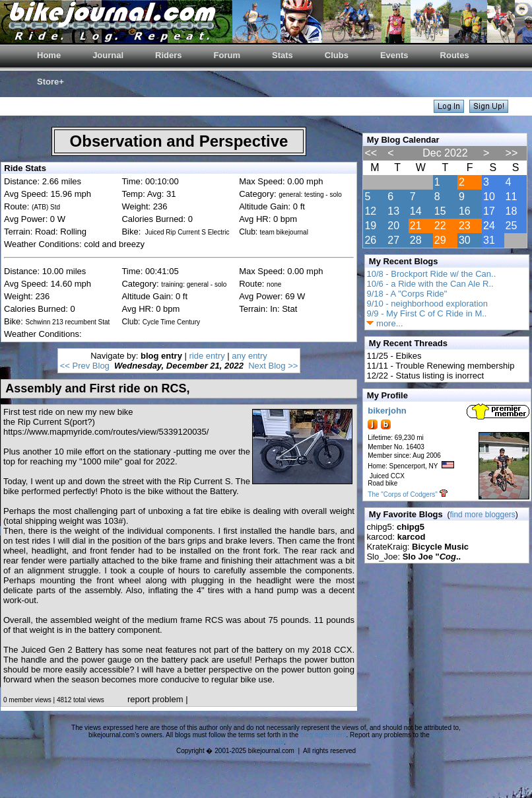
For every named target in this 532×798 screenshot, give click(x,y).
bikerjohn (387, 411)
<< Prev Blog (85, 366)
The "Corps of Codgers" (402, 494)
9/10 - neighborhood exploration (427, 304)
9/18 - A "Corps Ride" (407, 294)
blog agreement (323, 735)
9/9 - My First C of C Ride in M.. (426, 313)
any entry (249, 356)
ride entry (207, 356)
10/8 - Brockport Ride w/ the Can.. (431, 274)
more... (384, 323)
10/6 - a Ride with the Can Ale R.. (430, 284)
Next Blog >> (273, 366)
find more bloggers (482, 515)
